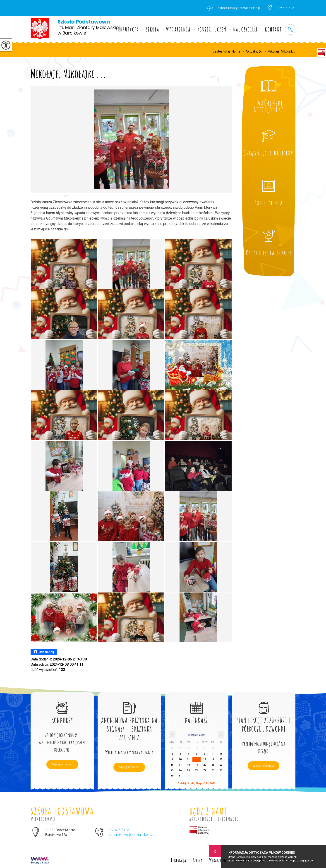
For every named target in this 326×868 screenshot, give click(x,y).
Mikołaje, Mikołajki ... (68, 73)
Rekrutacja (127, 29)
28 (213, 770)
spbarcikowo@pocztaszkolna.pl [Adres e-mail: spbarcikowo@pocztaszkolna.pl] (132, 835)
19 (197, 765)
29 (221, 770)
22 (221, 765)
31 (180, 776)
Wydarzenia (178, 29)
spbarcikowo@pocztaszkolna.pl (234, 8)
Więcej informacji (62, 764)
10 (180, 759)
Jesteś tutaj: (222, 51)
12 (197, 759)
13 (205, 759)
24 (180, 770)
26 (197, 770)
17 (180, 765)
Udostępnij (44, 652)
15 (221, 759)
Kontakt (273, 29)
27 (205, 770)
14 (213, 759)
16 (172, 765)
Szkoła (153, 29)
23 (172, 770)
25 (188, 770)
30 (172, 776)
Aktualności (251, 51)
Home (236, 51)
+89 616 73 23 (282, 8)
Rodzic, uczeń (212, 29)
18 (188, 765)
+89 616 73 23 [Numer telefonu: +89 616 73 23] (119, 830)
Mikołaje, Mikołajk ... (279, 51)
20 (205, 765)
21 (213, 765)
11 (188, 759)
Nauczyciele (246, 29)
